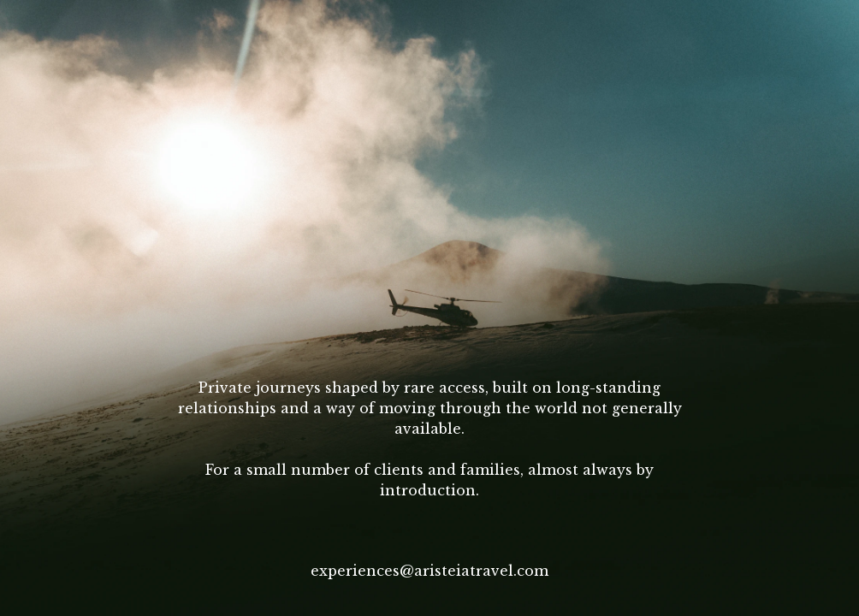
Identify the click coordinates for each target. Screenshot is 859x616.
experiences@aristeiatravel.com (429, 571)
